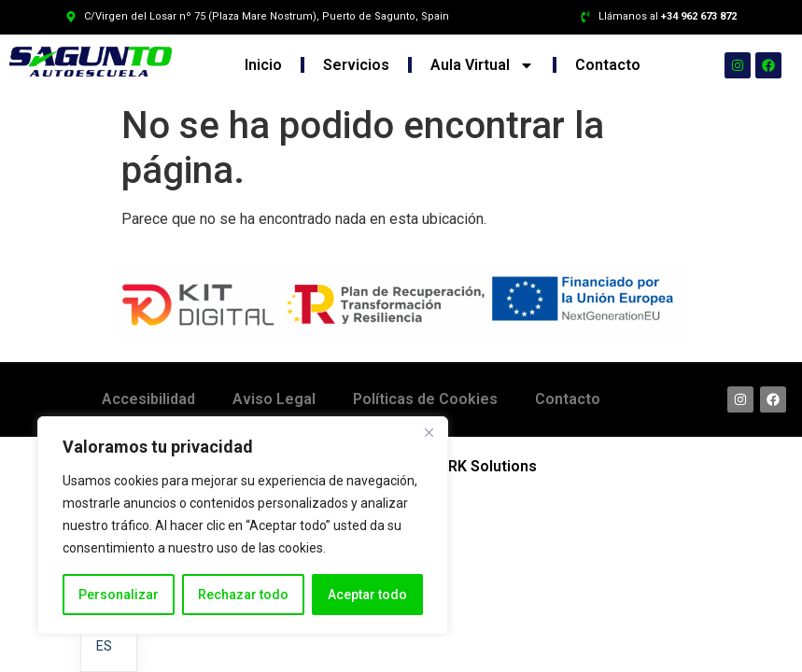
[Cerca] (429, 432)
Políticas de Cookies (425, 399)
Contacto (608, 65)
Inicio (263, 65)
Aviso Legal (274, 399)
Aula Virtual (482, 65)
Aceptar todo (367, 595)
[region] (243, 525)
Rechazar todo (243, 595)
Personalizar (119, 595)
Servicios (356, 65)
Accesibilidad (148, 399)
